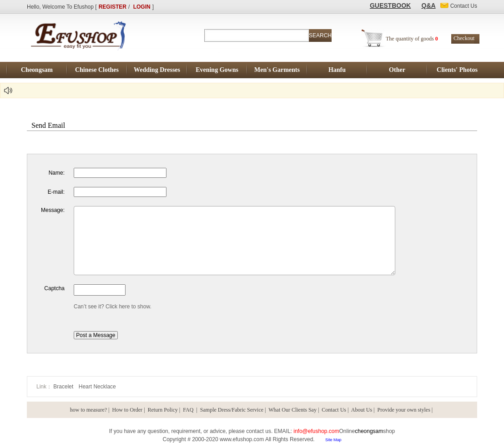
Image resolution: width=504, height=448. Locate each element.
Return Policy (163, 410)
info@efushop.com (316, 431)
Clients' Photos (457, 70)
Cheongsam (37, 70)
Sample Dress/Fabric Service (232, 410)
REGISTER (113, 7)
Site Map (333, 440)
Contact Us (334, 410)
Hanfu (337, 70)
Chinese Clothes (97, 70)
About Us (362, 410)
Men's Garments (277, 70)
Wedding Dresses (157, 70)
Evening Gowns (217, 70)
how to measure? (88, 410)
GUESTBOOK (390, 5)
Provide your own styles (404, 410)
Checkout (464, 38)
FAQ (189, 410)
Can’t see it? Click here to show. (113, 307)
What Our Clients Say (292, 410)
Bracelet (64, 387)
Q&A (429, 5)
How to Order (127, 410)
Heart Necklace (97, 387)
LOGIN (142, 7)
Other (397, 70)
